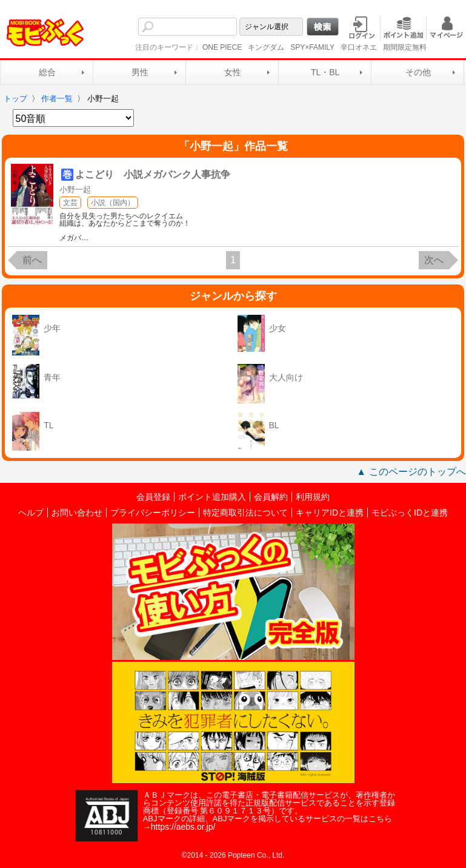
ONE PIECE (222, 47)
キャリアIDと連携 (330, 513)
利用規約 (313, 497)
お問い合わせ (77, 513)
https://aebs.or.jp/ (183, 827)
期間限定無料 (405, 47)
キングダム (266, 47)
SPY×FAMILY (312, 47)
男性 (140, 72)
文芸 (70, 203)
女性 (233, 72)
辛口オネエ (359, 47)
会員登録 (153, 497)
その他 (418, 72)
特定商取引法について (245, 513)
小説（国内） (113, 203)
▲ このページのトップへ (411, 472)
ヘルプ (31, 513)
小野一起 (75, 190)
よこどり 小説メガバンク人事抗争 (153, 174)
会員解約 (271, 497)
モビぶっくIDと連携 (410, 513)
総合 (47, 72)
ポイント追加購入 (212, 497)
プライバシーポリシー (153, 513)
